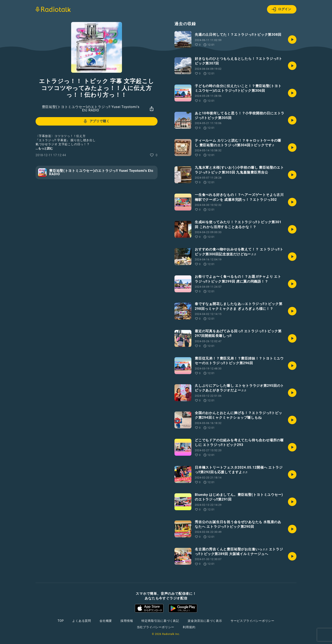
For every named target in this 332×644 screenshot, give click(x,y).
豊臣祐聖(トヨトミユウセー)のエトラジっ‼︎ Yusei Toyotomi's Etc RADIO (91, 109)
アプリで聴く (96, 121)
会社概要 (106, 621)
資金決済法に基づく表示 (205, 621)
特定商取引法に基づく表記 (160, 621)
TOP (61, 621)
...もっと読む (44, 148)
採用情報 (127, 621)
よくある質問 (82, 621)
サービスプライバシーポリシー (252, 621)
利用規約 (189, 627)
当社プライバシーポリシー (156, 627)
